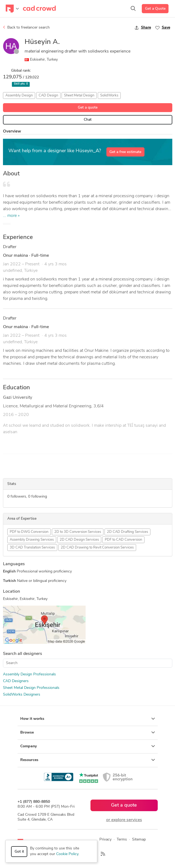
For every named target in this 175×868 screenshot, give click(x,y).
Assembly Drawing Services (32, 540)
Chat (88, 120)
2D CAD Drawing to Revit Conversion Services (97, 548)
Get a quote (88, 108)
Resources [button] (88, 760)
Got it (19, 852)
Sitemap (139, 840)
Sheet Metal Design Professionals (31, 688)
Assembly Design (19, 96)
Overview (12, 132)
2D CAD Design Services (79, 540)
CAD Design (48, 96)
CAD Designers (16, 681)
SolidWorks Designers (22, 695)
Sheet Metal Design (79, 96)
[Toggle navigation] (12, 9)
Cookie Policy (67, 854)
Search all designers (23, 654)
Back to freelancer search (26, 27)
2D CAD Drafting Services (127, 532)
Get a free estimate (125, 152)
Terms (122, 840)
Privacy (105, 840)
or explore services (124, 820)
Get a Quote (155, 9)
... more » (11, 216)
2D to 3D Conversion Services (78, 532)
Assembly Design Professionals (29, 674)
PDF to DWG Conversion (29, 532)
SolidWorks (109, 96)
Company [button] (88, 746)
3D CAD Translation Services (32, 548)
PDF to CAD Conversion (123, 540)
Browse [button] (88, 732)
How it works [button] (88, 719)
